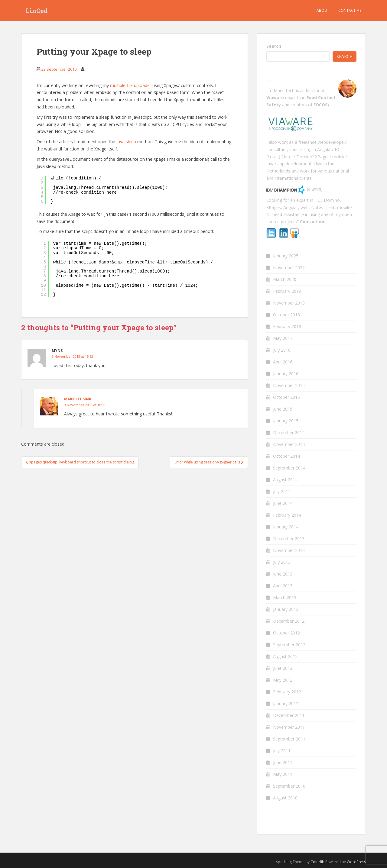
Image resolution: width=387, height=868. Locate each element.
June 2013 (283, 574)
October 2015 (286, 397)
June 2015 (283, 409)
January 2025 (286, 256)
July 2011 (282, 751)
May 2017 (283, 338)
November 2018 (289, 303)
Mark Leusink (78, 399)
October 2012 (286, 633)
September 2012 (289, 645)
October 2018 (286, 315)
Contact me (350, 10)
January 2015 (286, 421)
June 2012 (283, 668)
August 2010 (285, 798)
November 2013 (289, 550)
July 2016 (282, 350)
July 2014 (282, 491)
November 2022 (289, 268)
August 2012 (285, 656)
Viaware (276, 97)
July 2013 (282, 562)
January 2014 (286, 527)
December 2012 (289, 621)
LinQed (37, 11)
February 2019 (287, 291)
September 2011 (289, 739)
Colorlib (317, 862)
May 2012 (283, 680)
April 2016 (283, 362)
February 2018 (287, 326)
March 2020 (285, 279)
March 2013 (285, 597)
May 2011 (283, 774)
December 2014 (289, 432)
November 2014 (289, 444)
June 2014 (283, 503)
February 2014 (287, 515)
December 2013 (289, 539)
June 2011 (283, 762)
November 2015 (289, 385)
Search (274, 46)
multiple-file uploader (131, 85)
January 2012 (286, 703)
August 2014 (285, 480)
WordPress (356, 862)
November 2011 (289, 727)
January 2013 (286, 609)
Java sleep (126, 142)
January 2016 (286, 374)
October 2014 (286, 456)
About (323, 10)
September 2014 (289, 468)
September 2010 (289, 786)
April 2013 (283, 586)
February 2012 (287, 692)
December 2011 (289, 715)
